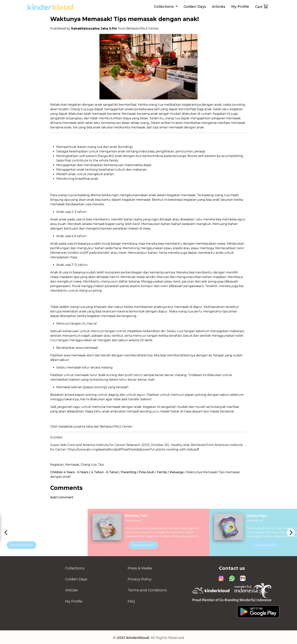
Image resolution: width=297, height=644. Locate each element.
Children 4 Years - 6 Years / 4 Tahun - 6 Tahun (84, 472)
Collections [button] (164, 7)
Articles (219, 7)
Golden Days (195, 7)
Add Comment (62, 497)
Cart (262, 6)
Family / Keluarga (170, 472)
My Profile (240, 7)
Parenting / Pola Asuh (138, 472)
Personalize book (148, 545)
